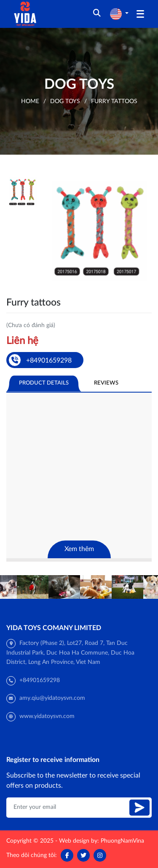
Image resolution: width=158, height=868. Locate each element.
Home (30, 101)
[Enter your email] (69, 808)
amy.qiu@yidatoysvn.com (52, 698)
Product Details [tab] (44, 383)
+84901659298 (40, 680)
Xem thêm (79, 549)
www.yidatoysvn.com (47, 716)
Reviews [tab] (106, 383)
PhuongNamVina (122, 841)
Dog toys (65, 101)
